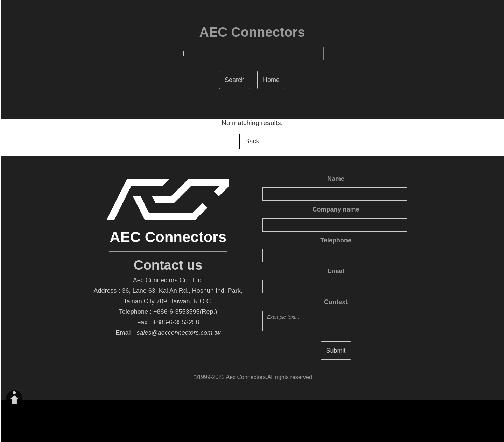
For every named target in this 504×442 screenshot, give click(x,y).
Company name (336, 209)
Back (252, 141)
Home (271, 80)
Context (336, 302)
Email (336, 271)
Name (336, 179)
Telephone (336, 240)
